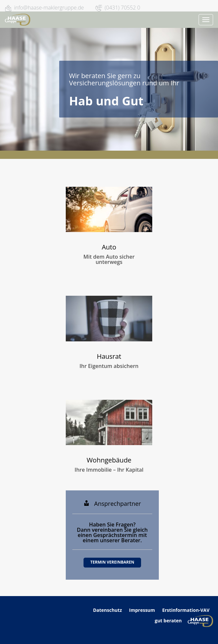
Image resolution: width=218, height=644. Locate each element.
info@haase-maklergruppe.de (49, 8)
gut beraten (168, 620)
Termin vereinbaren (112, 562)
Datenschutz (108, 610)
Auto (109, 247)
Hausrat (109, 356)
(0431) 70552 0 (122, 8)
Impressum (142, 610)
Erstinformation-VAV (186, 610)
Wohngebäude (109, 460)
